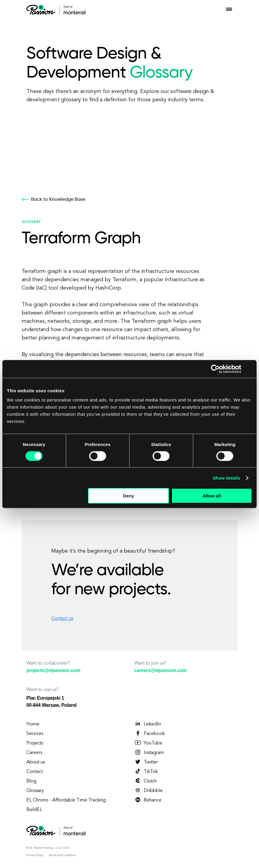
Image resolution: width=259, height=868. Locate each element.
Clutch (146, 781)
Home (33, 724)
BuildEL (34, 810)
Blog (31, 781)
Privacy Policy (35, 855)
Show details (227, 478)
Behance (148, 800)
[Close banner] (250, 369)
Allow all (212, 496)
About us (36, 762)
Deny (128, 496)
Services (35, 734)
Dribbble (148, 790)
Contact (35, 772)
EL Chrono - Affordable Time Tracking (66, 800)
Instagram (149, 752)
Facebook (150, 733)
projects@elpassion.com (53, 670)
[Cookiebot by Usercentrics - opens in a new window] (215, 369)
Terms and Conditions (62, 855)
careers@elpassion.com (160, 670)
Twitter (146, 762)
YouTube (148, 743)
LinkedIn (148, 724)
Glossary (35, 791)
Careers (34, 753)
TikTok (146, 771)
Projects (35, 743)
